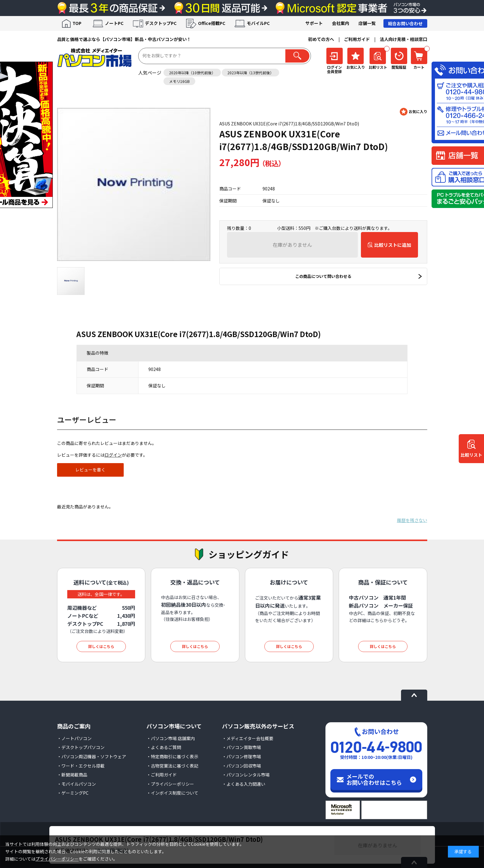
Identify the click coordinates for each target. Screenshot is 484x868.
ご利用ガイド (357, 39)
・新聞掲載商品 (72, 775)
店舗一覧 (367, 23)
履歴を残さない (412, 520)
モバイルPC (258, 23)
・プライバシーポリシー (170, 784)
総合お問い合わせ (405, 23)
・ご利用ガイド (162, 775)
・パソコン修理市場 (242, 756)
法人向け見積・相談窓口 (403, 39)
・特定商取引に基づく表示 (172, 756)
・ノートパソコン (74, 738)
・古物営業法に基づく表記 (172, 766)
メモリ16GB (179, 81)
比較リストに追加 (393, 245)
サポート (314, 23)
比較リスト (471, 455)
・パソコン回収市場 (242, 766)
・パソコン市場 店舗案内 (171, 738)
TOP (77, 23)
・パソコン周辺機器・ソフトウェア (92, 756)
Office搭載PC (212, 23)
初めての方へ (321, 39)
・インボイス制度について (172, 793)
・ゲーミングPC (73, 793)
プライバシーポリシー (57, 859)
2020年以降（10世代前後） (192, 73)
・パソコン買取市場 (242, 747)
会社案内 (341, 23)
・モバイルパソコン (77, 784)
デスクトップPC (161, 23)
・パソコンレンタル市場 (246, 775)
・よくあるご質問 (164, 747)
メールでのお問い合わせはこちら (374, 779)
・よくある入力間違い (244, 784)
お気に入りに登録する (414, 112)
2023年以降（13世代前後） (250, 73)
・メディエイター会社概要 (248, 738)
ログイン (113, 455)
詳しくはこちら (101, 646)
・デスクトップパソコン (81, 747)
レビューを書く (90, 470)
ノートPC (114, 23)
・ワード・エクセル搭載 (81, 766)
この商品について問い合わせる (323, 276)
